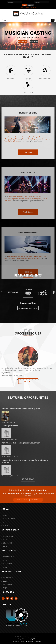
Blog (5, 522)
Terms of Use (29, 641)
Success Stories (9, 519)
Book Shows (28, 252)
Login (5, 540)
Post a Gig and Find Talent (28, 307)
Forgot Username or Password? (28, 7)
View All (28, 381)
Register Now (23, 42)
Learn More (34, 42)
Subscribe (34, 500)
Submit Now (28, 479)
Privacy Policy (39, 641)
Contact (6, 526)
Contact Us (16, 641)
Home (5, 515)
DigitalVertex (35, 639)
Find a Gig (28, 200)
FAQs (5, 546)
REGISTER (31, 5)
